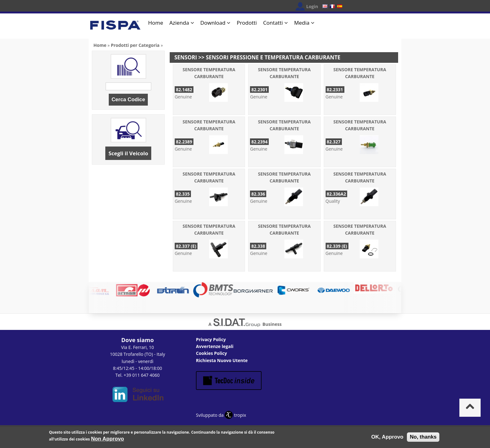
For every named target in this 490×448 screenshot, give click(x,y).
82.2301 (259, 90)
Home (156, 23)
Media (302, 23)
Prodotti (247, 23)
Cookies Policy (211, 353)
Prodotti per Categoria (135, 45)
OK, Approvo (387, 438)
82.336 (258, 194)
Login (312, 6)
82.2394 (259, 142)
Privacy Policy (211, 339)
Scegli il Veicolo (128, 153)
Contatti (273, 23)
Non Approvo (107, 440)
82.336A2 (337, 194)
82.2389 (184, 142)
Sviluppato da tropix (221, 415)
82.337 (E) (186, 246)
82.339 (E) (337, 246)
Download (213, 23)
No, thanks (423, 438)
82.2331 (335, 90)
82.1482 (184, 90)
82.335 (183, 194)
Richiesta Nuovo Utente (222, 360)
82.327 (334, 142)
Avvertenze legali (215, 346)
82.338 (258, 246)
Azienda (179, 23)
